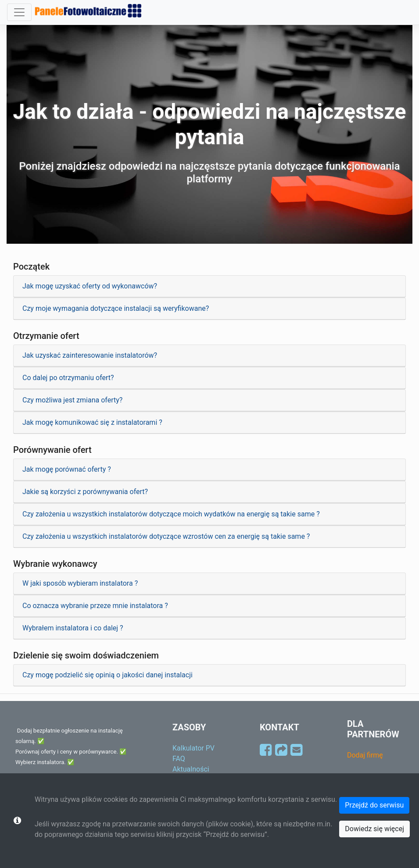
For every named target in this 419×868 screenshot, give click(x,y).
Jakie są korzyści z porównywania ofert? (85, 492)
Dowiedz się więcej (374, 829)
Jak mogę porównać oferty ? (67, 469)
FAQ (179, 759)
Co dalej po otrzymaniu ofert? (68, 378)
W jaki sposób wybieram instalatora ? (80, 583)
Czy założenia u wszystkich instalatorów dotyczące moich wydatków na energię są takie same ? (171, 514)
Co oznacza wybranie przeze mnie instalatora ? (95, 606)
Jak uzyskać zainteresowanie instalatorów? (90, 355)
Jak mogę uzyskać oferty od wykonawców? (90, 286)
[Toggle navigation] (19, 12)
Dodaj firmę (365, 755)
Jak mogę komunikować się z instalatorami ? (92, 422)
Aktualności (191, 769)
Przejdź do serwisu (374, 805)
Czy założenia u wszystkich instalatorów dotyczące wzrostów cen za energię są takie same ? (166, 536)
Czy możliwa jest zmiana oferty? (72, 400)
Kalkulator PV (193, 748)
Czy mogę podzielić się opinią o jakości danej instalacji (107, 675)
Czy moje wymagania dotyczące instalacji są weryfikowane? (116, 308)
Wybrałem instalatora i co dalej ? (73, 628)
